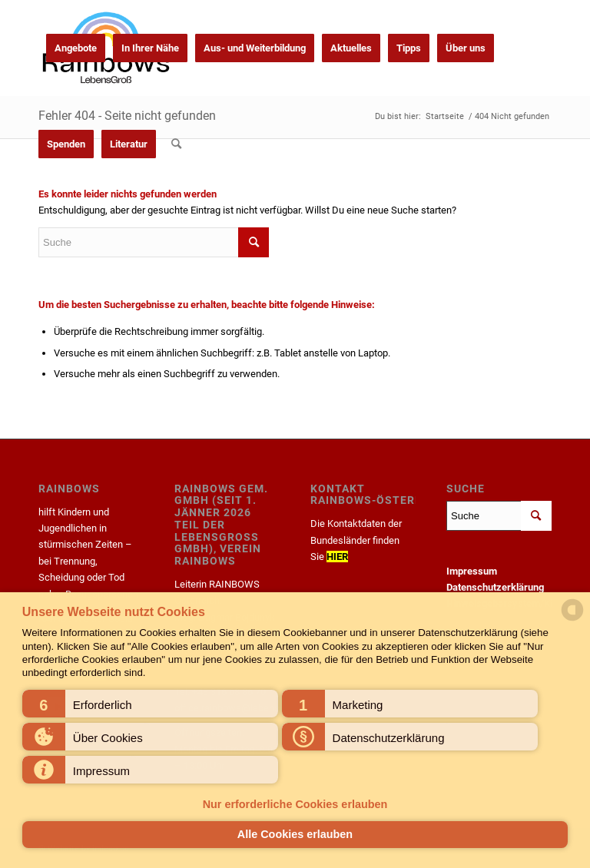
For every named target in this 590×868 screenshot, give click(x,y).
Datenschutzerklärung (495, 587)
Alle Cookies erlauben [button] (295, 834)
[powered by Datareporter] (572, 620)
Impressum (472, 571)
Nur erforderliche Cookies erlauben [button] (295, 804)
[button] (150, 704)
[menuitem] (76, 48)
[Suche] (176, 144)
